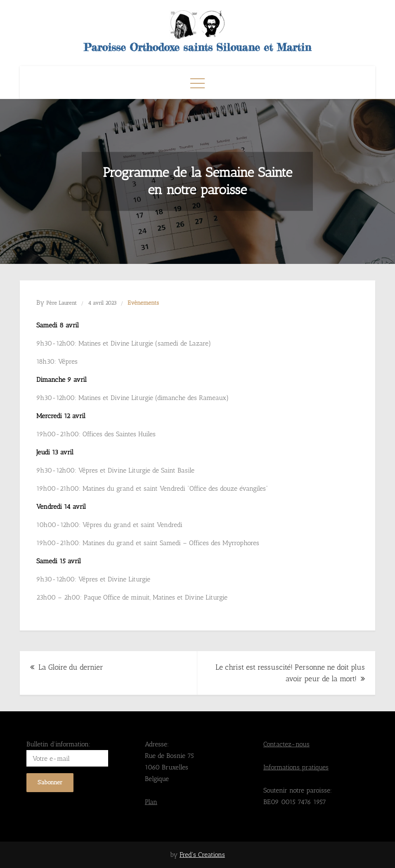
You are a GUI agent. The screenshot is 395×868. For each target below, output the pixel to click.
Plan (151, 802)
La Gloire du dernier (71, 667)
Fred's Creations (202, 855)
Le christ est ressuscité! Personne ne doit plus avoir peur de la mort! (290, 673)
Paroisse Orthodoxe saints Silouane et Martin (197, 47)
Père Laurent (61, 303)
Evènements (143, 303)
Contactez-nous (286, 744)
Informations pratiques (296, 767)
